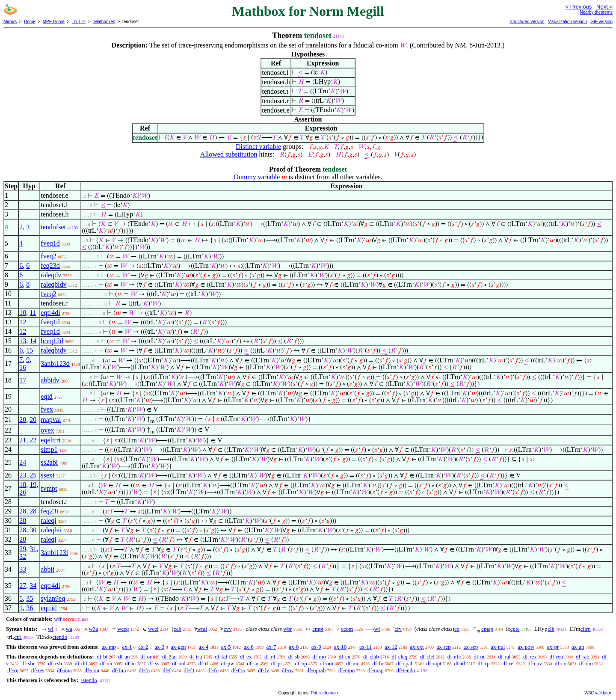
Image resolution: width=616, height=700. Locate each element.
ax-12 (391, 647)
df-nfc (454, 657)
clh (551, 629)
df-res (38, 670)
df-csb (55, 663)
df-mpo (346, 670)
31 (33, 549)
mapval (51, 420)
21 (23, 440)
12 (23, 322)
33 (23, 569)
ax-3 (159, 647)
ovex (47, 430)
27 (23, 586)
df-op (301, 663)
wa (69, 629)
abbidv (50, 380)
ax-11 (366, 647)
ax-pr (553, 647)
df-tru (196, 657)
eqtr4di (50, 313)
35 (30, 598)
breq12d (52, 341)
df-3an (169, 657)
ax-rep (443, 647)
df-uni (326, 663)
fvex (47, 409)
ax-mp (109, 647)
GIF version (601, 22)
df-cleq (399, 657)
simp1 (49, 449)
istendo (89, 680)
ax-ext (417, 647)
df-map (376, 670)
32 (23, 556)
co (457, 629)
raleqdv (51, 275)
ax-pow (526, 647)
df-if (203, 663)
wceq (123, 629)
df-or (146, 657)
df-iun (353, 663)
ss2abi (49, 462)
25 (33, 475)
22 (33, 440)
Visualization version (567, 22)
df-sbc (28, 663)
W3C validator (598, 693)
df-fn (144, 670)
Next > (604, 7)
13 (23, 341)
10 (23, 313)
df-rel (509, 663)
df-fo (213, 670)
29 (23, 549)
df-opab (405, 663)
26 (23, 492)
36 (30, 608)
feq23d (50, 265)
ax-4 (203, 647)
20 (23, 420)
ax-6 (249, 647)
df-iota (92, 670)
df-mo (319, 657)
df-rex (530, 657)
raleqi (48, 521)
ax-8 (294, 647)
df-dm (586, 663)
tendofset (53, 227)
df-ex (246, 657)
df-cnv (535, 663)
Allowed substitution (229, 154)
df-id (460, 663)
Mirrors (10, 22)
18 (23, 485)
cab (178, 629)
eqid (47, 396)
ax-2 (143, 647)
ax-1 (127, 647)
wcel (153, 629)
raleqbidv (53, 284)
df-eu (345, 657)
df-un (106, 663)
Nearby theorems (596, 12)
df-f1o (238, 670)
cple (515, 629)
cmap (487, 629)
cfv (398, 629)
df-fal (221, 657)
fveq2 (48, 256)
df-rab (583, 657)
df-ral (504, 657)
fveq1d (50, 243)
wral (202, 629)
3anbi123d (55, 363)
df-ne (479, 657)
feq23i (49, 511)
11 (33, 313)
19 (33, 485)
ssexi (47, 475)
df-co (561, 663)
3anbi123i (54, 553)
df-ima (64, 670)
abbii (47, 569)
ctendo (60, 637)
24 (23, 462)
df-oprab (316, 670)
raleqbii (51, 530)
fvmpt (49, 488)
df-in (130, 663)
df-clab (371, 657)
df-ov (288, 670)
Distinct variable (258, 147)
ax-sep (471, 647)
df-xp (484, 663)
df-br (378, 663)
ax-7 (271, 647)
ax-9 (316, 647)
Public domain (324, 693)
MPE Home (54, 22)
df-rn (13, 670)
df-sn (253, 663)
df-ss (154, 663)
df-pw (227, 663)
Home (30, 22)
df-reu (557, 657)
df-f (167, 670)
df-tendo (406, 670)
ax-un (578, 647)
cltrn (586, 629)
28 (23, 511)
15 (30, 350)
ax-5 (226, 647)
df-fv (264, 670)
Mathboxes (104, 22)
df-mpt (434, 663)
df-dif (81, 663)
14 (33, 341)
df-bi (102, 657)
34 (33, 586)
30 (33, 530)
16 (23, 367)
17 (23, 380)
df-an (124, 657)
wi (51, 629)
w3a (94, 629)
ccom (347, 629)
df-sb (294, 657)
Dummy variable (257, 177)
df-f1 (189, 670)
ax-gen (178, 647)
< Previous (578, 7)
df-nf (270, 657)
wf (377, 629)
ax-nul (498, 647)
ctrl (18, 637)
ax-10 (341, 647)
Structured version (527, 22)
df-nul (179, 663)
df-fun (119, 670)
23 (23, 475)
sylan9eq (53, 598)
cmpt (318, 629)
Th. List (79, 22)
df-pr (277, 663)
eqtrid (49, 608)
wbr (287, 629)
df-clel (427, 657)
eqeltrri (50, 440)
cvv (228, 629)
